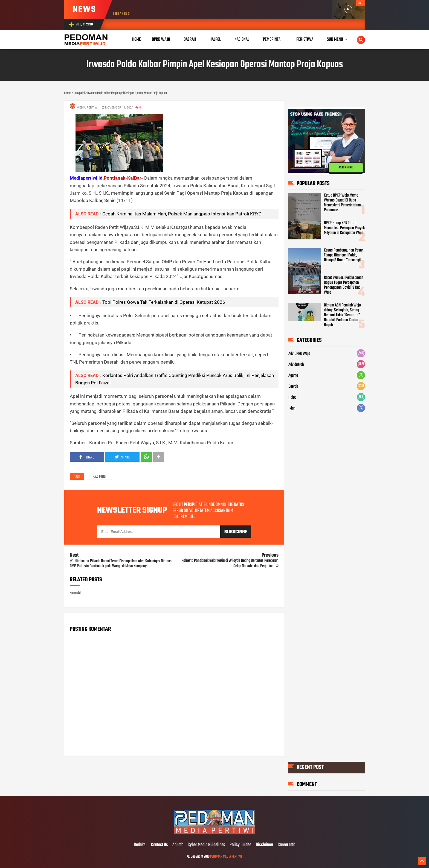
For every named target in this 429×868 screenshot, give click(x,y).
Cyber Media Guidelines (206, 845)
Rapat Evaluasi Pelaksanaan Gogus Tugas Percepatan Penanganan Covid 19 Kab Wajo (344, 285)
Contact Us (160, 845)
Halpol (293, 398)
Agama (293, 376)
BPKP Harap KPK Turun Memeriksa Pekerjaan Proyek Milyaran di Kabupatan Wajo (344, 228)
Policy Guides (240, 845)
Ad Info (178, 845)
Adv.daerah (296, 365)
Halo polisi (99, 477)
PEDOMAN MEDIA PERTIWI (226, 857)
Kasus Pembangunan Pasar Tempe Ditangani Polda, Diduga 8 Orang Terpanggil (343, 256)
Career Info (286, 845)
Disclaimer (265, 845)
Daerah (293, 387)
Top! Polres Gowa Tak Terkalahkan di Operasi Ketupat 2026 (164, 302)
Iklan (292, 409)
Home (137, 40)
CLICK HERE (346, 167)
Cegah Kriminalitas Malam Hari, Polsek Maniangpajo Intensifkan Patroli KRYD (182, 214)
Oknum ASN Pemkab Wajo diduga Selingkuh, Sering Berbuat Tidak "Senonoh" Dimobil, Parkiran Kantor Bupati (342, 315)
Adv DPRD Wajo (299, 354)
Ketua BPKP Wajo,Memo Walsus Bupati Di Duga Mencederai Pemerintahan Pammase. (342, 203)
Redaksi (140, 845)
